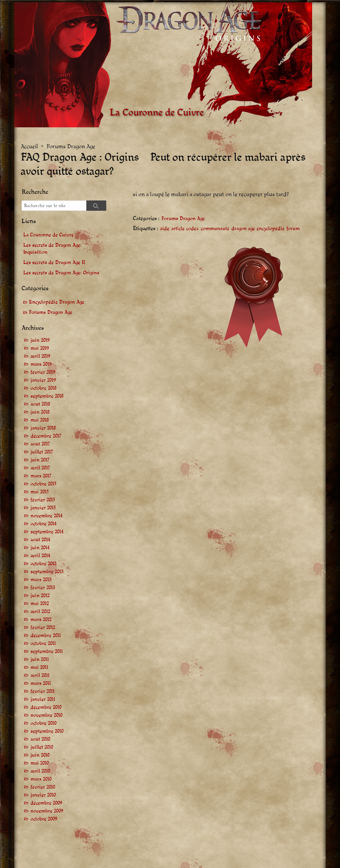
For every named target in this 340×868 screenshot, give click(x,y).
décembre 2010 (46, 707)
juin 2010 (40, 755)
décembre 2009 (46, 803)
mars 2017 (41, 476)
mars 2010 (41, 779)
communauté (215, 229)
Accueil (29, 146)
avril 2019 (40, 356)
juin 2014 (40, 548)
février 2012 (43, 627)
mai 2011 (39, 667)
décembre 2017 (46, 436)
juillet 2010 (42, 747)
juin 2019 (40, 340)
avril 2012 (40, 612)
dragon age (243, 229)
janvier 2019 (43, 380)
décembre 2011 (46, 635)
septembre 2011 (47, 651)
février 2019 (43, 372)
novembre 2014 (46, 516)
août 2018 (40, 404)
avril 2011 (40, 675)
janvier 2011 (43, 699)
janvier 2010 (43, 795)
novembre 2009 (47, 811)
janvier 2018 (43, 428)
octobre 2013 (43, 564)
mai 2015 (40, 492)
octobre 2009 (44, 819)
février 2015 (43, 500)
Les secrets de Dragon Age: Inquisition (52, 249)
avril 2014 (40, 556)
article (178, 229)
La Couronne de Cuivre (48, 235)
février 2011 (42, 691)
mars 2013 (41, 580)
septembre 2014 (47, 532)
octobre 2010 (43, 723)
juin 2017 (40, 460)
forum (293, 229)
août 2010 (40, 739)
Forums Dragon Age (71, 146)
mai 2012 (40, 604)
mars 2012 (41, 620)
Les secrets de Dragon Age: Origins (61, 273)
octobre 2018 (43, 388)
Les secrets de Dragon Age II (54, 262)
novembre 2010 (46, 715)
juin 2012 (40, 596)
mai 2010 (40, 763)
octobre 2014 (43, 524)
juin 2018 (40, 412)
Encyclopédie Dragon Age (57, 302)
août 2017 (40, 444)
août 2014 (40, 540)
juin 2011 (40, 659)
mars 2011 (41, 683)
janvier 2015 (43, 508)
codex (193, 229)
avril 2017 (40, 468)
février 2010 (43, 787)
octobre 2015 (43, 484)
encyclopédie (271, 229)
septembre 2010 (47, 731)
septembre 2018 (47, 396)
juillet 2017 (42, 452)
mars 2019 (41, 364)
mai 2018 (40, 420)
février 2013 (43, 588)
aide (165, 229)
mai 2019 (40, 348)
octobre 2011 (43, 643)
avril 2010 (40, 771)
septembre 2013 (47, 572)
